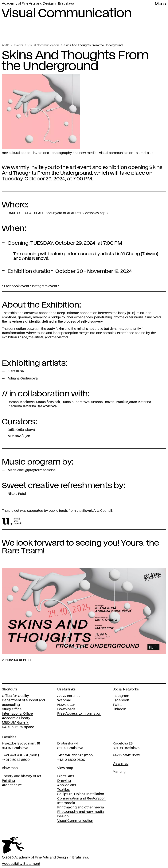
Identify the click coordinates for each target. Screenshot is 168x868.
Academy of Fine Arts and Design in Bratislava (38, 4)
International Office (17, 714)
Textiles (64, 790)
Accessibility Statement (21, 864)
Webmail (64, 700)
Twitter (118, 705)
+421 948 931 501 (15, 755)
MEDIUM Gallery (15, 723)
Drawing (64, 781)
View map (10, 768)
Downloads (66, 709)
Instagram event (45, 286)
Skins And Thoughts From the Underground (93, 45)
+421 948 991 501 (70, 755)
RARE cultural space (18, 727)
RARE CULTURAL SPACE (16, 153)
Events (18, 45)
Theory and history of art (21, 776)
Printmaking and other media (81, 807)
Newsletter (66, 705)
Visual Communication (43, 45)
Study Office (12, 709)
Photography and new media (80, 812)
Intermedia (66, 803)
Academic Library (16, 718)
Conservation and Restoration (81, 799)
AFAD (6, 45)
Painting (8, 781)
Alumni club (145, 153)
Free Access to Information (79, 714)
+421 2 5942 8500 (16, 760)
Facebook (121, 700)
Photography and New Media (74, 153)
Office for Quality (15, 696)
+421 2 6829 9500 (71, 760)
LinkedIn (119, 709)
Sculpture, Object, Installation (81, 794)
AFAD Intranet (68, 696)
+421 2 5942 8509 (126, 755)
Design (63, 816)
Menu (160, 4)
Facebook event (17, 286)
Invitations (41, 153)
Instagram (121, 696)
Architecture (12, 785)
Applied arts (67, 785)
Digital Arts (66, 776)
